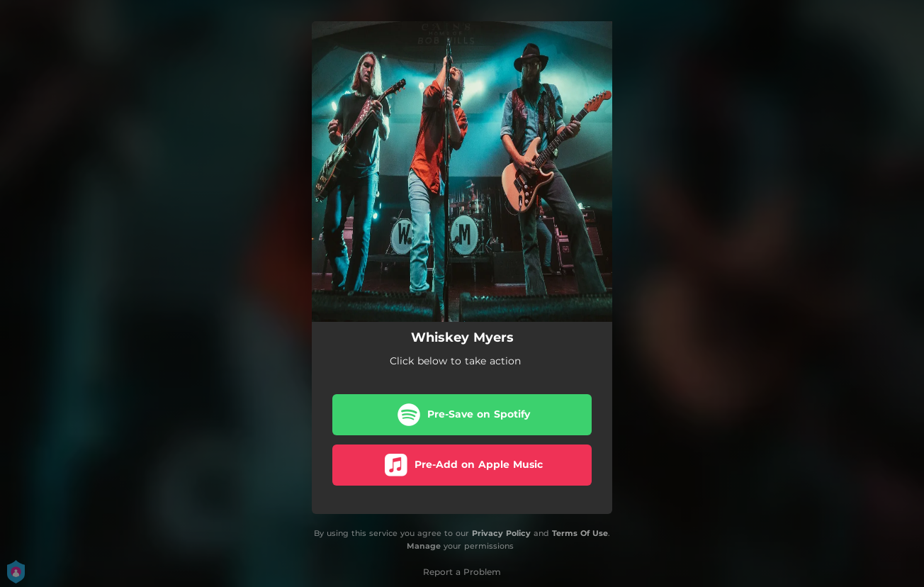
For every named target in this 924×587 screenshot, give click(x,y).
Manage (424, 547)
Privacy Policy (501, 533)
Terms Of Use (580, 533)
